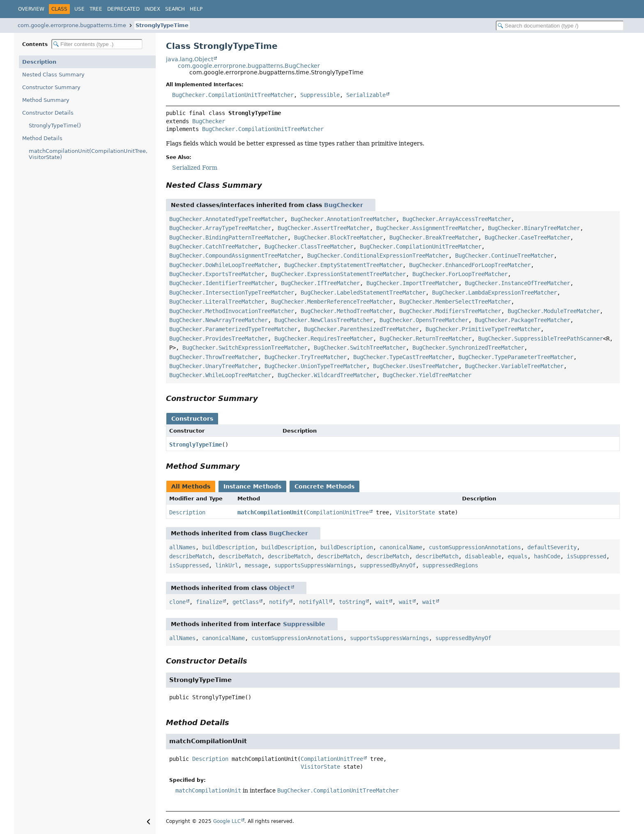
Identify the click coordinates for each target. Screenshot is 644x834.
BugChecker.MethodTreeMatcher (347, 311)
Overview (31, 9)
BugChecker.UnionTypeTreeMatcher (315, 366)
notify (279, 602)
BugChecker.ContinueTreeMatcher (504, 256)
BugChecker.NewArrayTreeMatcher (218, 320)
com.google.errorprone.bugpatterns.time (72, 25)
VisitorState (415, 512)
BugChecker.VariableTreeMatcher (514, 366)
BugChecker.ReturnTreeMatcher (425, 339)
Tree (96, 9)
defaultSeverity (552, 547)
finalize (209, 602)
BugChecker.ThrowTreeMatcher (214, 357)
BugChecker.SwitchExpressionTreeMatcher (245, 348)
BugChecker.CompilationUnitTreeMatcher (233, 95)
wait (382, 602)
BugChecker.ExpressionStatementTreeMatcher (338, 274)
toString (352, 602)
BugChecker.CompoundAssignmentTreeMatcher (235, 256)
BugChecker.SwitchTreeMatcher (360, 348)
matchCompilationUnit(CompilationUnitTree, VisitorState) (88, 154)
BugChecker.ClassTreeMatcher (309, 247)
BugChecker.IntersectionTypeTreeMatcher (232, 293)
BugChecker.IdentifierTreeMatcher (222, 283)
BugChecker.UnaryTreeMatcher (214, 366)
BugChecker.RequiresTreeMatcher (324, 339)
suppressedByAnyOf (388, 565)
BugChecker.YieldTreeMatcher (427, 375)
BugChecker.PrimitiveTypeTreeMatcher (483, 329)
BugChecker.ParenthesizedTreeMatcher (361, 329)
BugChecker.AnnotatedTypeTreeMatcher (227, 219)
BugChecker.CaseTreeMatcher (527, 237)
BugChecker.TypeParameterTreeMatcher (516, 357)
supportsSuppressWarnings (314, 565)
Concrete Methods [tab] (324, 486)
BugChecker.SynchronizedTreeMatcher (468, 348)
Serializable (366, 95)
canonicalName (401, 547)
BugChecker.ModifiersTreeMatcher (450, 311)
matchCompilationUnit (270, 512)
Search (175, 9)
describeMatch (191, 556)
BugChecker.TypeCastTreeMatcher (402, 357)
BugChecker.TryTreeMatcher (306, 357)
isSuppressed (586, 556)
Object (280, 588)
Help (196, 9)
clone (177, 602)
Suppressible (320, 95)
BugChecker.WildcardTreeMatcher (327, 375)
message (256, 565)
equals (517, 556)
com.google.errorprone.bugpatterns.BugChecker (249, 66)
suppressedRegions (450, 565)
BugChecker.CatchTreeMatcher (214, 247)
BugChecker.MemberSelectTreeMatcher (455, 302)
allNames (182, 547)
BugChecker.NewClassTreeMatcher (324, 320)
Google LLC (227, 821)
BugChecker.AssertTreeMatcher (324, 228)
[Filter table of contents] (97, 44)
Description (39, 62)
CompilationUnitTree (338, 512)
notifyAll (314, 602)
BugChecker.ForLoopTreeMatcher (460, 274)
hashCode (547, 556)
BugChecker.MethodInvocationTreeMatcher (232, 311)
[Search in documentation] (560, 26)
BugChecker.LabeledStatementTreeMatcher (363, 293)
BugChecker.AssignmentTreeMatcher (429, 228)
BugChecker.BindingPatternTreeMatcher (228, 237)
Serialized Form (195, 168)
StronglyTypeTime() (55, 126)
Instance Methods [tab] (252, 486)
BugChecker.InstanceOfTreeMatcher (517, 283)
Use (79, 9)
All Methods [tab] (191, 486)
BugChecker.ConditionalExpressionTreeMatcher (378, 256)
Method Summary (46, 100)
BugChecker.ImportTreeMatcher (412, 283)
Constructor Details (48, 113)
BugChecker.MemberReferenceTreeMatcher (332, 302)
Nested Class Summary (53, 75)
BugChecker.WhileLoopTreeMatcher (220, 375)
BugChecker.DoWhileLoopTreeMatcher (223, 265)
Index (152, 9)
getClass (246, 602)
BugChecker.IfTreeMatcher (320, 283)
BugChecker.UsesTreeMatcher (416, 366)
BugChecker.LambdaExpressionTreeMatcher (494, 293)
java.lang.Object (190, 59)
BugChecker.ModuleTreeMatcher (554, 311)
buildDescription (228, 547)
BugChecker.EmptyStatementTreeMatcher (343, 265)
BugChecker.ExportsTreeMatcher (217, 274)
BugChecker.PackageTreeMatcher (522, 320)
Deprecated (123, 9)
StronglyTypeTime (162, 25)
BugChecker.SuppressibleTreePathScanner (540, 339)
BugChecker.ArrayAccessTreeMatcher (457, 219)
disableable (483, 556)
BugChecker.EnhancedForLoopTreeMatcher (470, 265)
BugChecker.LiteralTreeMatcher (217, 302)
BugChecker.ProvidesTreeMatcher (218, 339)
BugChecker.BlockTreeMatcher (338, 237)
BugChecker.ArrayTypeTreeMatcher (220, 228)
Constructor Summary (51, 87)
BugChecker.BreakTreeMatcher (434, 237)
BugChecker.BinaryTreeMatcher (534, 228)
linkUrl (227, 565)
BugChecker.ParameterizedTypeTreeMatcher (233, 329)
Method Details (42, 138)
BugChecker (209, 121)
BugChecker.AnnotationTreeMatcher (343, 219)
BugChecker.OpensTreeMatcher (424, 320)
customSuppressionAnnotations (475, 547)
